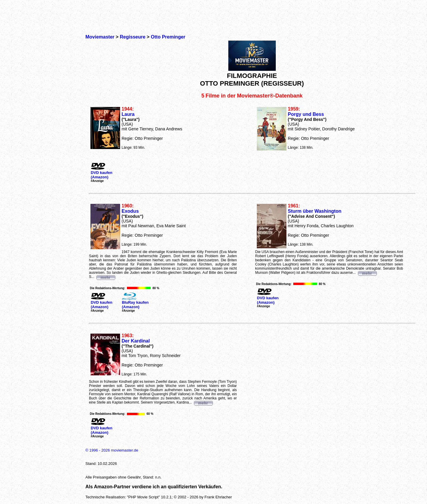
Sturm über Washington (315, 211)
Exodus (130, 211)
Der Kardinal (136, 341)
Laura (128, 114)
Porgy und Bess (306, 114)
